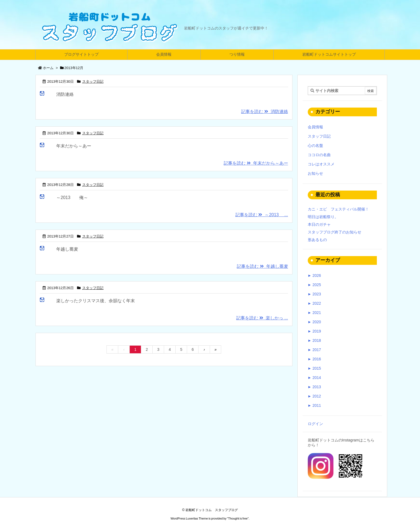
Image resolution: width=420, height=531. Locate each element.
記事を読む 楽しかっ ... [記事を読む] (262, 318)
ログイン (315, 424)
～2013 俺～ (72, 198)
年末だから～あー (74, 146)
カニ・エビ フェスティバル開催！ (338, 209)
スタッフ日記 (93, 81)
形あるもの (317, 240)
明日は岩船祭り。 (323, 217)
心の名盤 (315, 146)
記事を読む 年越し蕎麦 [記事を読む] (262, 266)
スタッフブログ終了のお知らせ (335, 232)
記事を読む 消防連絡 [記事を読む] (264, 112)
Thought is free (238, 518)
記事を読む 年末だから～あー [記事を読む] (256, 163)
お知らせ (315, 173)
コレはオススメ (321, 164)
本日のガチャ (319, 224)
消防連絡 (65, 94)
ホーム (48, 68)
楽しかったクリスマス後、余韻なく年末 (96, 301)
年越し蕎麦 (67, 249)
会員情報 (315, 127)
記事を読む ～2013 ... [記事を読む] (262, 215)
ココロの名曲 (319, 155)
